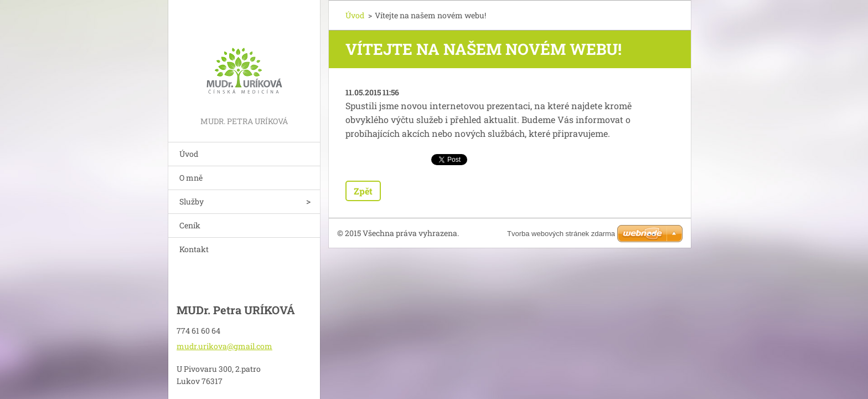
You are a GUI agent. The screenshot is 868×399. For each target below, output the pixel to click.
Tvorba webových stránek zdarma (561, 234)
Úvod (189, 154)
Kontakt (194, 249)
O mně (191, 178)
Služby (192, 201)
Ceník (190, 225)
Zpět (363, 191)
